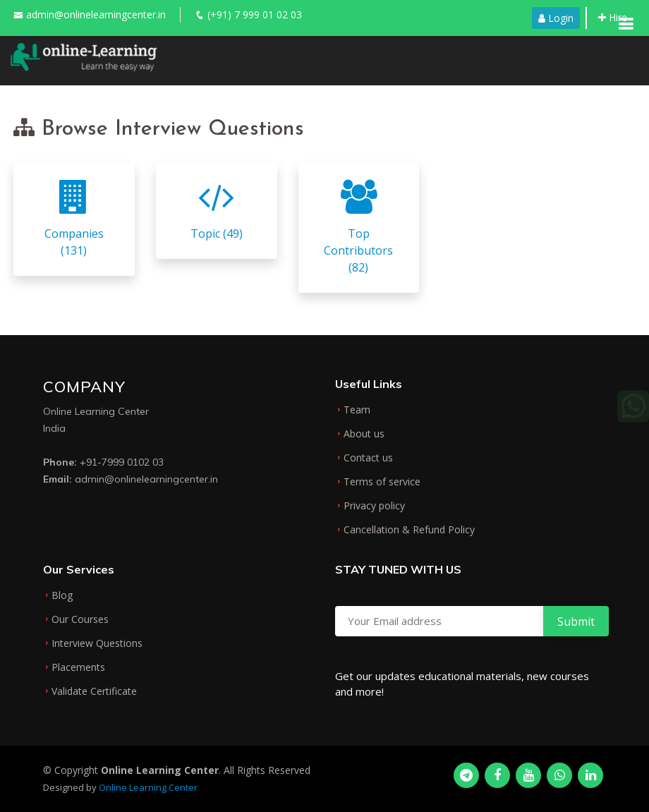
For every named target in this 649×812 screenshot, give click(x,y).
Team (357, 410)
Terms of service (382, 482)
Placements (78, 667)
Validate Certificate (94, 691)
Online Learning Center (148, 787)
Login (556, 18)
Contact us (368, 458)
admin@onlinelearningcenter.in (96, 14)
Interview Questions (97, 643)
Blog (62, 595)
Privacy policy (374, 506)
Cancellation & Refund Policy (409, 530)
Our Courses (80, 619)
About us (364, 434)
